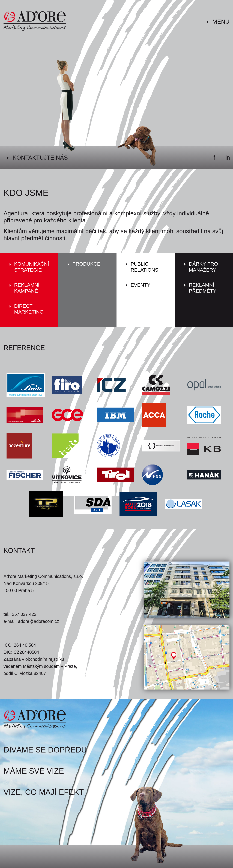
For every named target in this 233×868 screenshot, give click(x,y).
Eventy (141, 285)
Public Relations (144, 267)
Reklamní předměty (203, 288)
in (228, 158)
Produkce (86, 264)
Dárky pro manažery (203, 267)
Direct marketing (29, 309)
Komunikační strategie (32, 267)
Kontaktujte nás (40, 158)
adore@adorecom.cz (38, 621)
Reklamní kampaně (27, 288)
